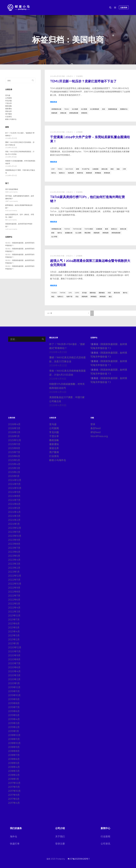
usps (77, 293)
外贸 (109, 293)
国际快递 (93, 293)
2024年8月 (14, 496)
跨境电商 (107, 173)
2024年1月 (14, 524)
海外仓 (54, 173)
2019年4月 (14, 719)
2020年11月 (14, 651)
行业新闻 (105, 837)
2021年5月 (14, 628)
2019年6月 (14, 711)
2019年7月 (14, 707)
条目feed (95, 428)
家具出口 (114, 229)
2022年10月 (15, 584)
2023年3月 (14, 564)
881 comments (11, 220)
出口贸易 (84, 109)
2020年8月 (14, 659)
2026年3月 (14, 428)
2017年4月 (14, 803)
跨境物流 (98, 173)
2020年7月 (14, 663)
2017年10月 (14, 791)
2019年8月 (14, 703)
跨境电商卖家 (74, 113)
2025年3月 (14, 468)
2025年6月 (14, 456)
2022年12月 (15, 576)
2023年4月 (14, 560)
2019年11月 (14, 691)
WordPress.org (99, 436)
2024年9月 (14, 492)
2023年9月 (14, 540)
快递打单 (15, 844)
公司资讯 (105, 844)
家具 (107, 229)
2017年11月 (14, 787)
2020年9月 (14, 655)
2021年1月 (14, 643)
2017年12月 (14, 783)
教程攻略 (8, 106)
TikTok (67, 229)
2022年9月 (14, 588)
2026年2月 (14, 432)
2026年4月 (14, 424)
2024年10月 (15, 488)
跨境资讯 (84, 113)
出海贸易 (95, 169)
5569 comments (11, 192)
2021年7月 (14, 620)
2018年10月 (14, 743)
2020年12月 (15, 647)
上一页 (50, 313)
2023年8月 (14, 544)
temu (67, 109)
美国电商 (54, 113)
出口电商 (75, 109)
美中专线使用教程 (12, 189)
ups (70, 293)
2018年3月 (14, 771)
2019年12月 (14, 687)
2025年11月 (14, 444)
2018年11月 (14, 739)
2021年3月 (14, 636)
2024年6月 (14, 504)
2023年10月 (15, 536)
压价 (104, 109)
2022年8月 (14, 592)
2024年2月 (14, 520)
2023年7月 (14, 548)
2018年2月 (14, 775)
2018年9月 (14, 747)
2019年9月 (14, 699)
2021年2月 (14, 640)
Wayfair (69, 169)
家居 (112, 169)
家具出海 (105, 169)
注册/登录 (124, 8)
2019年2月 (14, 727)
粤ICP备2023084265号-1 (79, 859)
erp (53, 169)
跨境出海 (63, 113)
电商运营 (71, 173)
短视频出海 (69, 233)
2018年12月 (14, 735)
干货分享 (8, 103)
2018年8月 (14, 751)
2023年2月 (14, 568)
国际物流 (102, 293)
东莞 (77, 169)
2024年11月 (14, 484)
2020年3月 (14, 675)
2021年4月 (14, 632)
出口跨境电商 (95, 109)
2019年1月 (14, 731)
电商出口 (62, 173)
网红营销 (88, 233)
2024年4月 (14, 512)
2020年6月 (14, 667)
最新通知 (8, 109)
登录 (93, 424)
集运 (110, 297)
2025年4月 (14, 464)
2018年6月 (14, 759)
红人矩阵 (78, 233)
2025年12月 (15, 440)
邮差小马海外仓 (11, 119)
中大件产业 (86, 169)
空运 (77, 297)
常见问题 (8, 101)
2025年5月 (14, 460)
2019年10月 (14, 695)
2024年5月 (14, 508)
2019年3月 (14, 723)
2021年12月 (14, 616)
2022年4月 (14, 608)
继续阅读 (54, 102)
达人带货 (54, 237)
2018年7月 (14, 755)
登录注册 (60, 844)
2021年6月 (14, 624)
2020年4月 (14, 671)
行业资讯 (79, 76)
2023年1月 (14, 572)
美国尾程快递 (113, 109)
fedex (54, 293)
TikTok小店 (77, 229)
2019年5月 (14, 715)
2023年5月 (14, 556)
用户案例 (8, 114)
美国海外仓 (124, 109)
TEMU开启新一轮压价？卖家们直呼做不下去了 (83, 81)
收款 (118, 169)
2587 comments (12, 201)
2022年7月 (14, 596)
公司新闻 (79, 132)
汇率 (124, 169)
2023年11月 (14, 532)
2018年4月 (14, 767)
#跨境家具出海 (56, 109)
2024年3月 (14, 516)
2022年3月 (14, 612)
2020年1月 (14, 683)
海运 (53, 297)
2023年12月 (15, 528)
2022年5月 (14, 604)
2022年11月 (14, 580)
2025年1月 (14, 476)
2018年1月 (14, 779)
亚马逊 (84, 293)
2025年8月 (14, 448)
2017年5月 (14, 799)
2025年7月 (14, 452)
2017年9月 (14, 795)
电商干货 (69, 297)
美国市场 (80, 173)
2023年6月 (14, 552)
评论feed (95, 432)
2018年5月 (14, 763)
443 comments (11, 229)
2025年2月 (14, 472)
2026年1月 (14, 436)
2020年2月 (14, 679)
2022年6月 (14, 600)
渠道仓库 (8, 111)
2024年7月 (14, 500)
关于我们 (60, 837)
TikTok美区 (89, 229)
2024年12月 (15, 480)
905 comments (11, 210)
